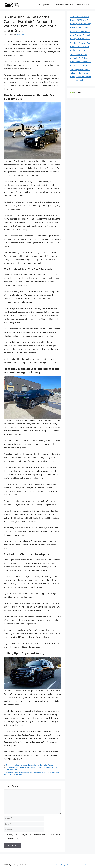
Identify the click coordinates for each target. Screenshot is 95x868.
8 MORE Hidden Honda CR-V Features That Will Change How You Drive (80, 35)
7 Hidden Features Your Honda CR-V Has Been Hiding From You (80, 47)
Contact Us (79, 865)
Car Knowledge (84, 5)
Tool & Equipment (43, 5)
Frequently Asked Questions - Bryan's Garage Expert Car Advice (30, 765)
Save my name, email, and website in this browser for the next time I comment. (33, 837)
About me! (88, 865)
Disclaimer (70, 865)
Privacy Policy (61, 865)
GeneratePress (31, 865)
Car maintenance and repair (64, 5)
